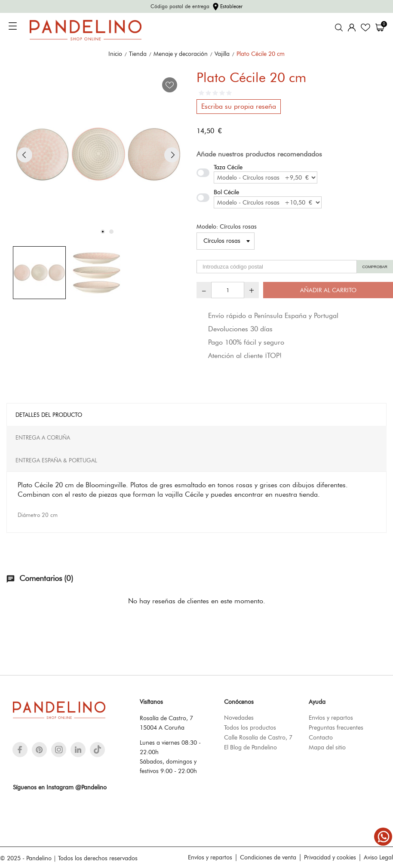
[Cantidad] (228, 290)
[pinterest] (39, 750)
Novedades (239, 718)
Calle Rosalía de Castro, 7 (258, 737)
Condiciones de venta (268, 857)
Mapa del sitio (327, 747)
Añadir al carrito (328, 290)
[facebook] (20, 750)
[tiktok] (97, 749)
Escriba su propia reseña (239, 106)
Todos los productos (250, 727)
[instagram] (59, 750)
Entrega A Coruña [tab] (43, 437)
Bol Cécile (226, 192)
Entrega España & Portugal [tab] (56, 460)
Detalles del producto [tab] (49, 415)
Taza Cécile (228, 167)
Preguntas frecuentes (336, 727)
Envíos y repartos (331, 718)
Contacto (321, 737)
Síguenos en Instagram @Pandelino (60, 787)
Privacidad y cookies (330, 857)
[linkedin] (78, 750)
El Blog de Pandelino (250, 747)
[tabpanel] (98, 154)
